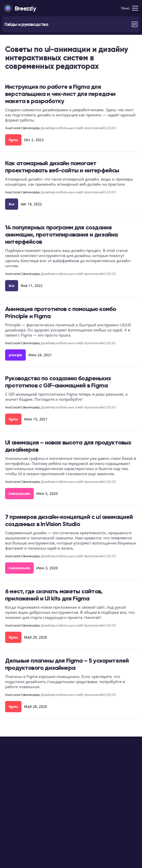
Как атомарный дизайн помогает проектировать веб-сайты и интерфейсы (62, 167)
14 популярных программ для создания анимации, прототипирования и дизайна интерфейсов (61, 234)
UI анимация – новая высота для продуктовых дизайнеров (68, 446)
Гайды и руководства (26, 24)
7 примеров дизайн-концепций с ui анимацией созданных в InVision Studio (69, 520)
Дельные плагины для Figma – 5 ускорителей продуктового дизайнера (67, 664)
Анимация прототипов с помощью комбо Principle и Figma (61, 312)
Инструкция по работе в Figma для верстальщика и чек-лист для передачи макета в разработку (60, 94)
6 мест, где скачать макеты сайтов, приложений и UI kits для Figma (54, 595)
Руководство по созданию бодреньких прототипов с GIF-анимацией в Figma (58, 382)
